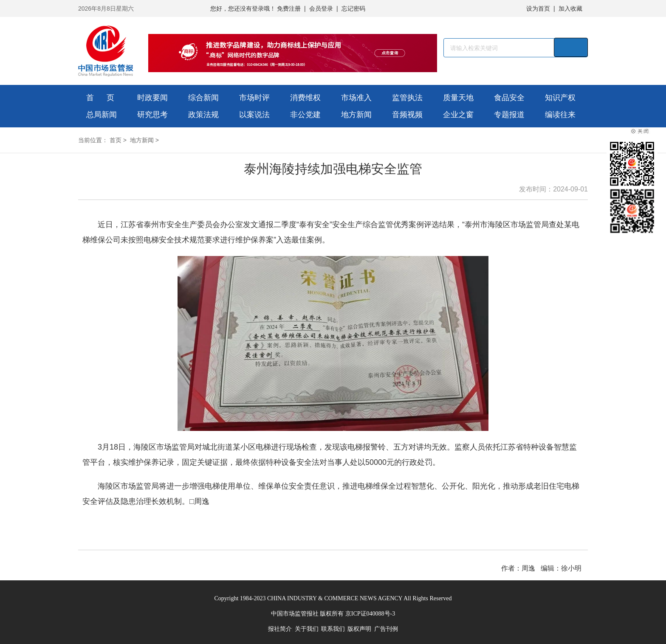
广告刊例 (386, 629)
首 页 (100, 98)
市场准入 (356, 98)
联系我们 (333, 629)
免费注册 (289, 8)
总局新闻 (102, 115)
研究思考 (152, 115)
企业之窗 (458, 115)
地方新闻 (356, 115)
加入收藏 (570, 8)
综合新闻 (203, 98)
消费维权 (305, 98)
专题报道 (509, 115)
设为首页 (538, 8)
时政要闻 (152, 98)
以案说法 (254, 115)
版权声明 (359, 629)
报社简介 (280, 629)
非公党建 (305, 115)
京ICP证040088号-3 (370, 614)
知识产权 (560, 98)
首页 (116, 140)
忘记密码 (353, 8)
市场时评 (254, 98)
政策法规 (203, 115)
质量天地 (458, 98)
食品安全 (509, 98)
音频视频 (407, 115)
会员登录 (321, 8)
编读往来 (560, 115)
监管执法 (407, 98)
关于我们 (307, 629)
